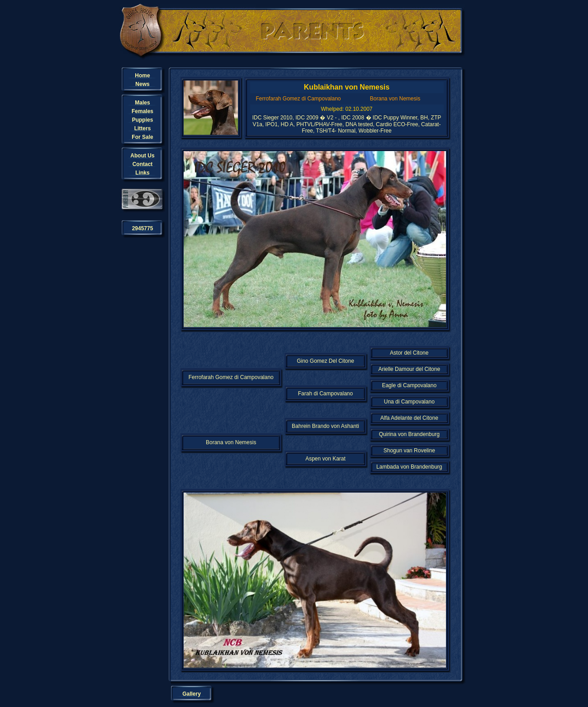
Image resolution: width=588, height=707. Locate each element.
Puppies (143, 120)
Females (142, 111)
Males (142, 103)
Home (142, 76)
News (142, 84)
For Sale (142, 137)
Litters (143, 128)
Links (142, 173)
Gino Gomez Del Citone (325, 361)
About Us (142, 156)
